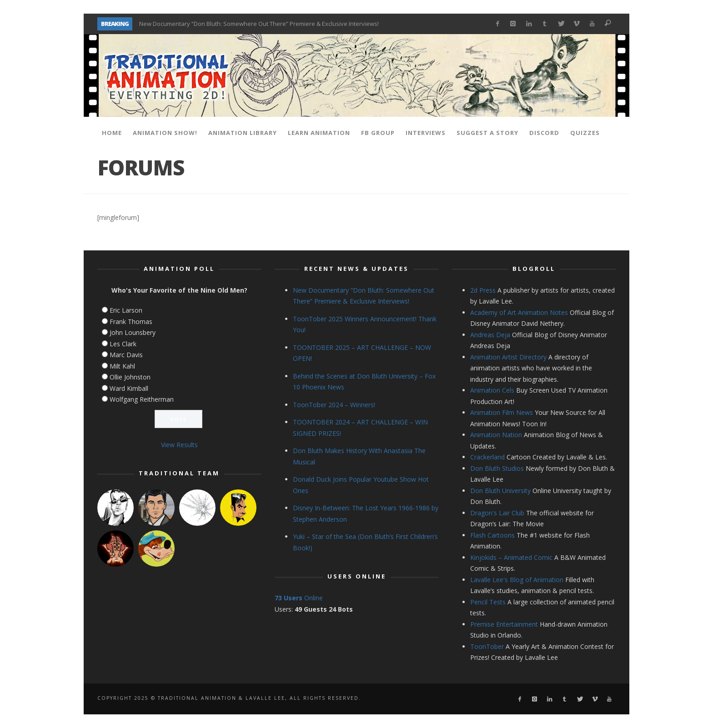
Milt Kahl (122, 366)
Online (299, 598)
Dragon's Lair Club (497, 513)
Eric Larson (126, 310)
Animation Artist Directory (508, 357)
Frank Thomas (131, 322)
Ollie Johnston (130, 377)
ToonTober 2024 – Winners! (334, 405)
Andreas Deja (490, 335)
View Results (179, 445)
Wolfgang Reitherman (142, 399)
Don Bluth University (500, 491)
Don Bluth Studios (497, 468)
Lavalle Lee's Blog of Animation (517, 580)
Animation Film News (502, 412)
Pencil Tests (488, 602)
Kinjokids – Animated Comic (511, 557)
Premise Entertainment (504, 624)
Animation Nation (496, 435)
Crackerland (487, 457)
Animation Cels (492, 390)
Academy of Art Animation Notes (519, 312)
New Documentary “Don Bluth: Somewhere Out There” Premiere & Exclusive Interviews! (259, 24)
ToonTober (487, 646)
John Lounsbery (133, 332)
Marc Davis (126, 355)
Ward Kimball (129, 388)
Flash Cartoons (492, 535)
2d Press (483, 290)
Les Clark (123, 344)
